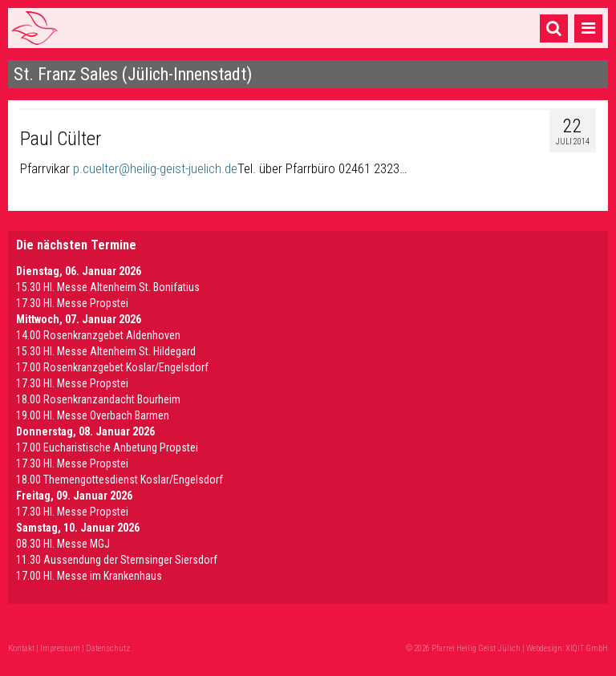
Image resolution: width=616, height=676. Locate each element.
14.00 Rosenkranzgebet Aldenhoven (98, 335)
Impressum (60, 648)
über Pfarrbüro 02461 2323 (329, 168)
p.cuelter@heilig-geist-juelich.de (155, 168)
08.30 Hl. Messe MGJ (63, 544)
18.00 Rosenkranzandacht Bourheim (98, 399)
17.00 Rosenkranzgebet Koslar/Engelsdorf (112, 367)
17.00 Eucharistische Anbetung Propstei (107, 447)
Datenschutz (108, 648)
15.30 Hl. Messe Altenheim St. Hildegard (106, 351)
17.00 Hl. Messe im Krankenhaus (89, 576)
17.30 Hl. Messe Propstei (72, 303)
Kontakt (21, 648)
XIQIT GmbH (587, 648)
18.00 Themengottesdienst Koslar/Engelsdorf (120, 480)
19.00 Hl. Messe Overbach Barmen (93, 415)
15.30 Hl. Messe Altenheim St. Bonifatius (108, 287)
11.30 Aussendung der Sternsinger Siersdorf (117, 560)
